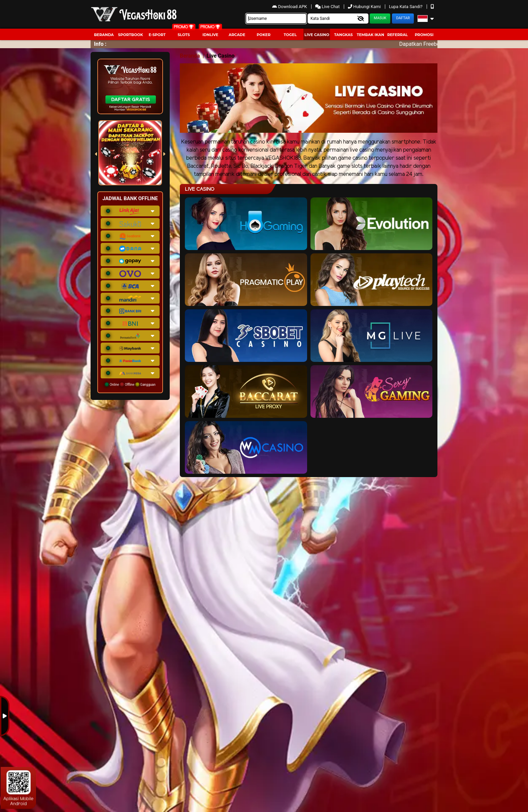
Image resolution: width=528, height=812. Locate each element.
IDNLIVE (210, 35)
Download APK (290, 7)
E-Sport (157, 35)
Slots (184, 35)
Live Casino (317, 35)
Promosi (424, 35)
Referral (398, 35)
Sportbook (130, 35)
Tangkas (343, 35)
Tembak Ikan (370, 35)
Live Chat (328, 7)
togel (290, 35)
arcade (237, 35)
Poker (263, 35)
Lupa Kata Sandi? (406, 7)
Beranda (104, 35)
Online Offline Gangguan (130, 384)
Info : (100, 44)
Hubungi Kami (365, 7)
